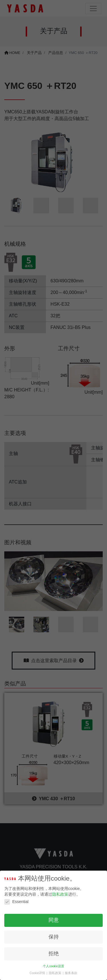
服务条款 (71, 973)
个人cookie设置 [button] (53, 966)
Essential (16, 902)
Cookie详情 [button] (38, 973)
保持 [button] (54, 937)
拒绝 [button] (54, 954)
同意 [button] (54, 920)
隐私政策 (60, 894)
